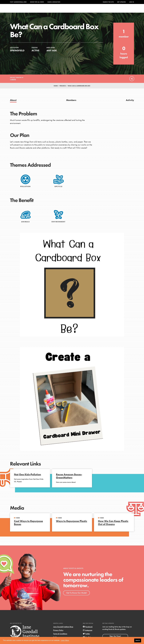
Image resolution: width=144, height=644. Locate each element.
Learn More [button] (65, 640)
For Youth (57, 10)
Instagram (88, 634)
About (46, 10)
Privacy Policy (58, 634)
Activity (130, 104)
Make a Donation (54, 2)
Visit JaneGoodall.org (18, 2)
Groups (114, 10)
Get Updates (121, 2)
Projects (103, 10)
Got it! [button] (138, 640)
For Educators (73, 10)
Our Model (89, 10)
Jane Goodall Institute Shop (63, 631)
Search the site (108, 2)
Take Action (127, 10)
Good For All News (37, 2)
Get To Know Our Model (76, 597)
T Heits (13, 84)
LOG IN (132, 2)
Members (71, 104)
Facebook (88, 631)
